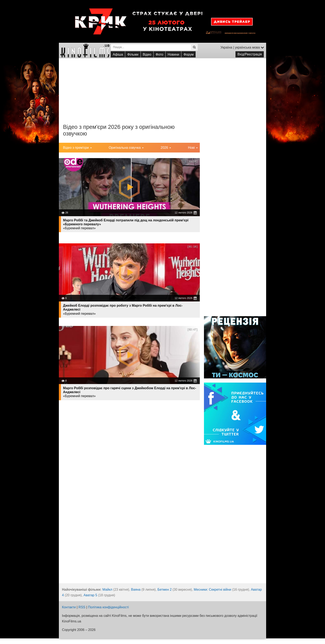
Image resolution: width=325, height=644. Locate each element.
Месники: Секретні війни (213, 590)
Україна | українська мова (242, 47)
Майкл (107, 590)
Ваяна (136, 590)
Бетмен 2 (165, 590)
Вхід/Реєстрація (250, 54)
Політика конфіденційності (109, 607)
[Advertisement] (162, 87)
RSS (82, 607)
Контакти (69, 607)
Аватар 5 (90, 595)
